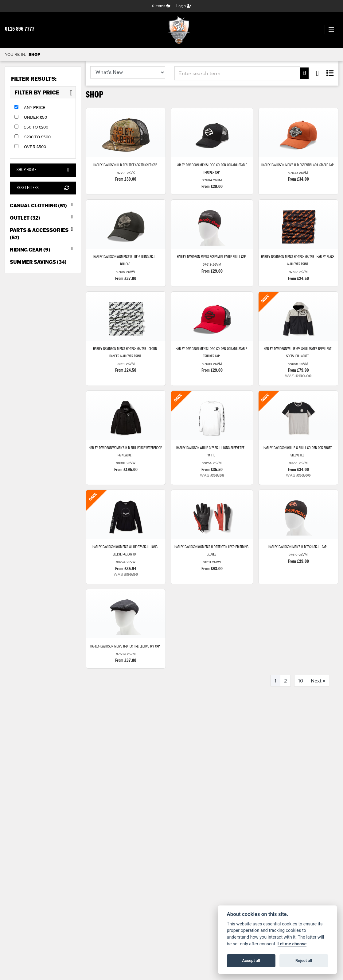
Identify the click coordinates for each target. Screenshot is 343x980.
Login (184, 6)
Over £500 (35, 147)
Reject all (304, 961)
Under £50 (35, 117)
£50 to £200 (36, 127)
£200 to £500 (37, 137)
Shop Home (43, 170)
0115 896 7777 (20, 29)
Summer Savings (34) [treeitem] (38, 262)
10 (301, 681)
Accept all (251, 961)
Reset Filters (43, 188)
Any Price (35, 107)
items (161, 6)
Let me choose (292, 944)
